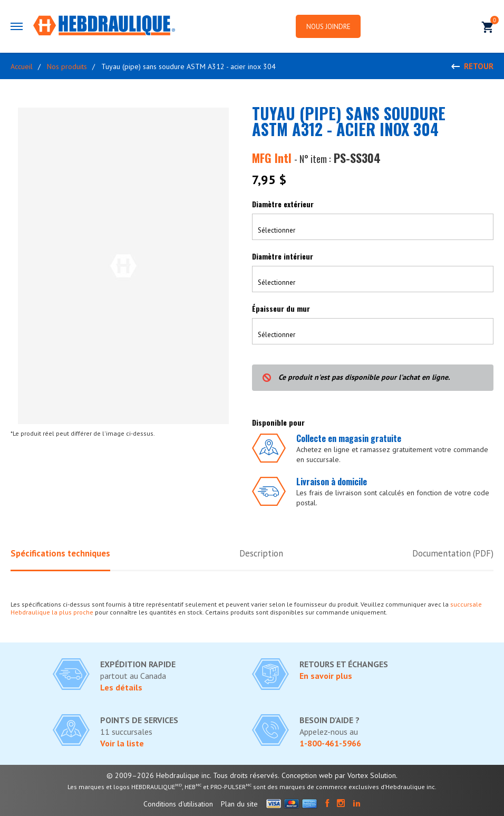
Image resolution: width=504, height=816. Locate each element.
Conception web (307, 775)
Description (261, 553)
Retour (479, 66)
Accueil (22, 66)
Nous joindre (330, 27)
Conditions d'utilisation (178, 804)
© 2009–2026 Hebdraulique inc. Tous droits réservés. (193, 775)
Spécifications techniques (61, 553)
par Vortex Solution (365, 775)
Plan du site (239, 804)
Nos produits (67, 66)
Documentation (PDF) (452, 553)
